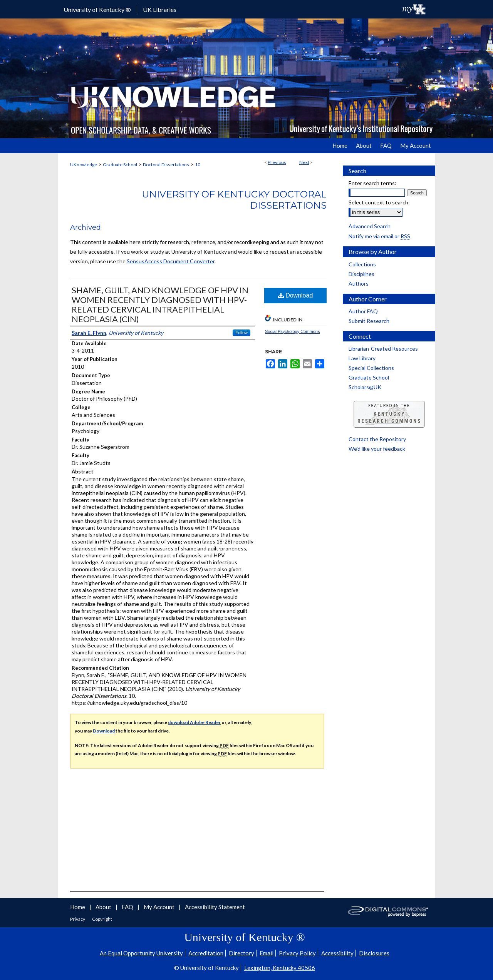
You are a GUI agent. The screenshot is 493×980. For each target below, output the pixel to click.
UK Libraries (160, 9)
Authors (359, 283)
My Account (160, 907)
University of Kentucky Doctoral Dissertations (234, 200)
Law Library (362, 358)
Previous (277, 162)
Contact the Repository (377, 439)
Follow (241, 333)
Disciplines (361, 274)
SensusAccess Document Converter (171, 261)
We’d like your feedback (377, 449)
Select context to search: (379, 202)
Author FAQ (363, 311)
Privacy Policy (297, 953)
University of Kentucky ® (97, 9)
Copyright (102, 919)
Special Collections (371, 368)
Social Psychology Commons (292, 331)
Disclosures (374, 953)
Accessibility (337, 953)
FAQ (128, 907)
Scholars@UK (365, 387)
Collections (362, 264)
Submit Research (369, 321)
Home (78, 907)
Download (296, 295)
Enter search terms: (372, 183)
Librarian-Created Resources (383, 349)
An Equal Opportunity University (141, 953)
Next (304, 162)
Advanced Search (370, 226)
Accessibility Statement (215, 907)
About (104, 907)
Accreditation (206, 953)
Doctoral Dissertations (166, 165)
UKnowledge (84, 165)
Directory (241, 953)
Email (267, 953)
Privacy (78, 919)
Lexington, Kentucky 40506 (280, 968)
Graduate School (120, 165)
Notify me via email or (379, 236)
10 (198, 165)
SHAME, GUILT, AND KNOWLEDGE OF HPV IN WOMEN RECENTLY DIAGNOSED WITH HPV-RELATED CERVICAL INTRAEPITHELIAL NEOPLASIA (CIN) (160, 304)
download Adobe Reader (194, 722)
